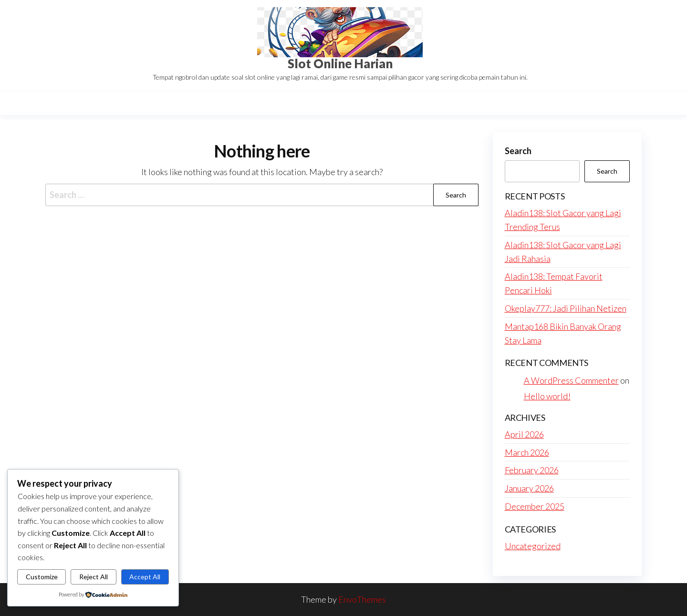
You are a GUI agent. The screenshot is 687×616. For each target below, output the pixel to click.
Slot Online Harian (340, 63)
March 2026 (527, 452)
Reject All (94, 577)
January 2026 (529, 488)
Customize (42, 577)
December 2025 (535, 506)
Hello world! (547, 396)
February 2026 (532, 470)
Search (518, 151)
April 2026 (524, 434)
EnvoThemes (362, 599)
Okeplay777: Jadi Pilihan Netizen (566, 308)
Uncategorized (533, 546)
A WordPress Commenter (571, 380)
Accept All (145, 577)
